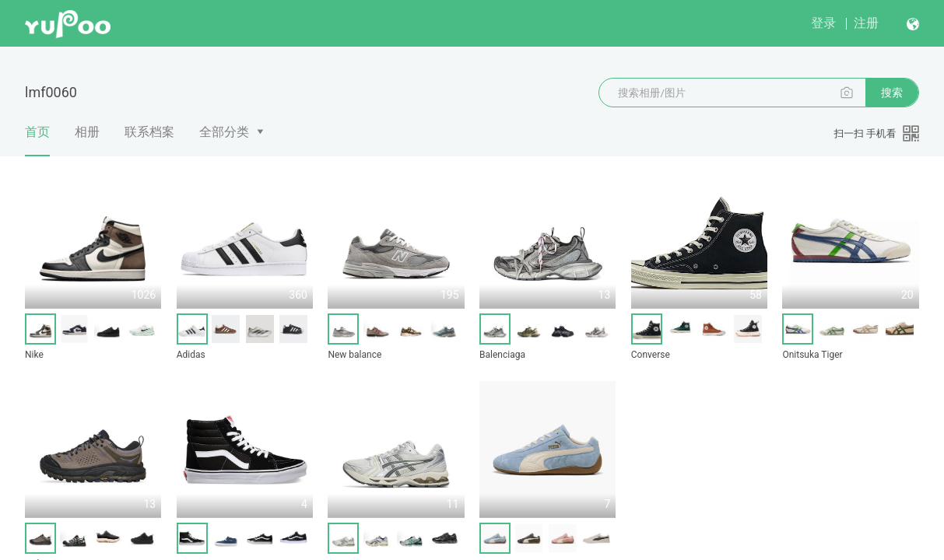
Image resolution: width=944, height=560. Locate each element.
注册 (866, 23)
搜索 (892, 93)
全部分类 (224, 132)
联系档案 (149, 132)
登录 (823, 23)
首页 (37, 140)
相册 (87, 132)
